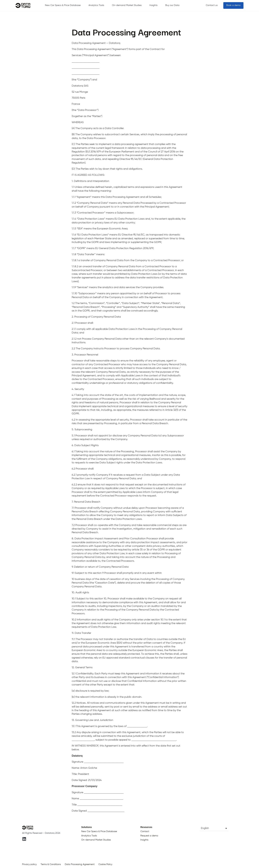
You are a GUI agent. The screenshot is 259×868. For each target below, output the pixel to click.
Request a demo (149, 836)
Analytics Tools (96, 5)
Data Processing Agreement (80, 864)
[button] (214, 828)
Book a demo (233, 5)
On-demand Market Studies (127, 5)
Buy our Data (172, 5)
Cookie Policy (105, 864)
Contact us (212, 5)
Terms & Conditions (51, 864)
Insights (153, 5)
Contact (145, 831)
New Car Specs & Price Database (63, 5)
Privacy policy (29, 864)
